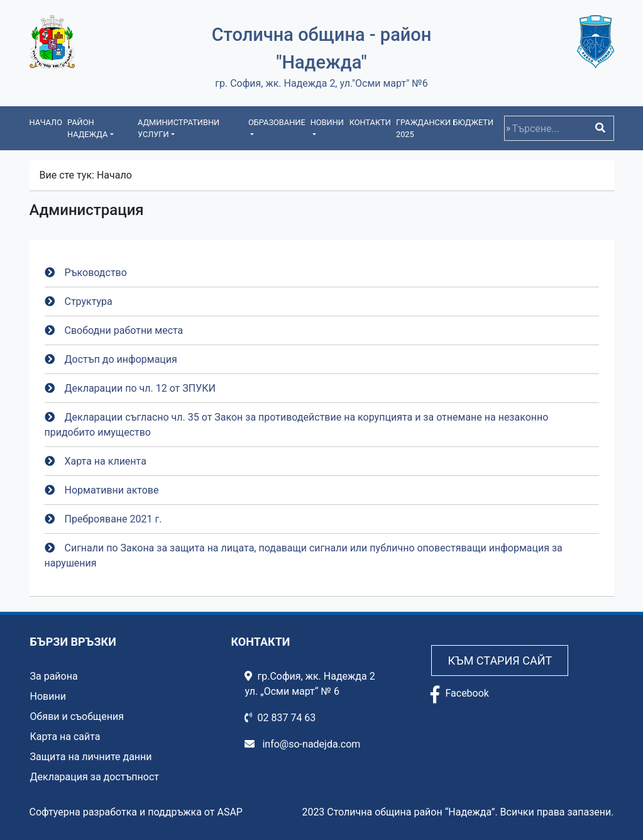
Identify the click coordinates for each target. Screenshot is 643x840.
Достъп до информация (121, 359)
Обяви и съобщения (77, 716)
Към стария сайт (500, 660)
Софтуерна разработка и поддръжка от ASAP (136, 812)
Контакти (370, 122)
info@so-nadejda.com (302, 744)
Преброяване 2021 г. (113, 519)
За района (54, 676)
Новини (48, 696)
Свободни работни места (124, 330)
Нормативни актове (112, 490)
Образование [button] (277, 122)
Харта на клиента (106, 461)
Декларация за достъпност (95, 777)
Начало (46, 122)
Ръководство (96, 273)
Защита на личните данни (91, 757)
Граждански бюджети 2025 (445, 128)
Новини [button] (327, 122)
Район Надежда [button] (87, 128)
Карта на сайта (65, 737)
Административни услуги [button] (179, 128)
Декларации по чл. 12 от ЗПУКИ (140, 388)
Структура (89, 301)
